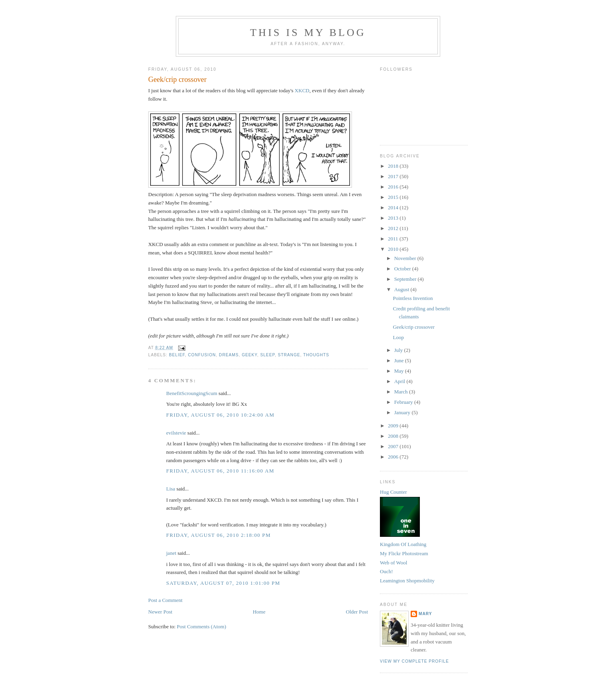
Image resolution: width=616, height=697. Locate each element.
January (403, 412)
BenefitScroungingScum (192, 393)
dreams (229, 355)
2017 (394, 176)
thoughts (316, 355)
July (399, 350)
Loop (398, 337)
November (406, 258)
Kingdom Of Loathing (403, 544)
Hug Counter (393, 492)
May (400, 371)
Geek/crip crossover (177, 79)
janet (171, 553)
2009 (394, 426)
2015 (394, 197)
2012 (394, 228)
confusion (202, 355)
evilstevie (176, 433)
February (404, 402)
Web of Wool (393, 563)
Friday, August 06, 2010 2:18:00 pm (219, 535)
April (400, 381)
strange (289, 355)
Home (259, 612)
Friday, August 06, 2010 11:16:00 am (220, 471)
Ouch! (386, 571)
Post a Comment (165, 600)
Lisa (171, 489)
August (402, 289)
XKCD (302, 90)
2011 (394, 239)
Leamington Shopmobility (407, 581)
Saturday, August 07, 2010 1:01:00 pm (223, 583)
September (406, 279)
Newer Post (160, 612)
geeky (249, 355)
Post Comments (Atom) (202, 627)
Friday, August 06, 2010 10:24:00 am (220, 415)
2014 (394, 208)
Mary (425, 614)
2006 (394, 457)
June (400, 360)
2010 (394, 249)
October (403, 269)
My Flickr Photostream (404, 553)
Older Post (357, 612)
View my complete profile (414, 661)
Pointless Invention (413, 298)
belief (177, 355)
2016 (394, 187)
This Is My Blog (308, 33)
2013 (394, 218)
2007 (394, 446)
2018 (394, 166)
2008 (394, 436)
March (402, 392)
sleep (267, 355)
